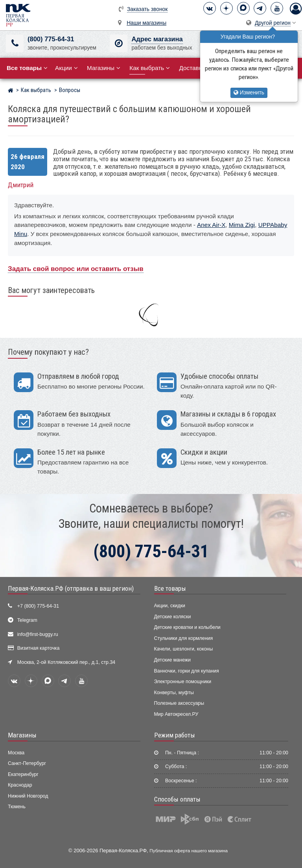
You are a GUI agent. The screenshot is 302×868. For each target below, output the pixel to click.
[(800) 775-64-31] (15, 43)
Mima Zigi (242, 225)
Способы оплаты (177, 799)
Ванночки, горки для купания (187, 671)
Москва (16, 753)
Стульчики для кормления (184, 638)
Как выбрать (150, 68)
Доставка (195, 68)
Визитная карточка (39, 648)
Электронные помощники (183, 682)
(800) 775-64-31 (51, 39)
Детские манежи (172, 660)
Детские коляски (173, 617)
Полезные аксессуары (179, 703)
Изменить (249, 93)
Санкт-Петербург (27, 763)
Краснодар (20, 785)
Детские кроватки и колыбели (187, 627)
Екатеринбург (23, 774)
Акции (66, 68)
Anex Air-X (211, 225)
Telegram (27, 620)
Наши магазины (146, 23)
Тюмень (17, 807)
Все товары (170, 588)
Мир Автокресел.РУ (176, 714)
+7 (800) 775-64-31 (38, 606)
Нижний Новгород (28, 796)
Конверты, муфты (174, 693)
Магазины (104, 68)
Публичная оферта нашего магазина (189, 850)
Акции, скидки (170, 606)
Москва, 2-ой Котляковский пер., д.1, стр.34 (66, 662)
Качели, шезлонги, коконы (184, 649)
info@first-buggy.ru (38, 634)
